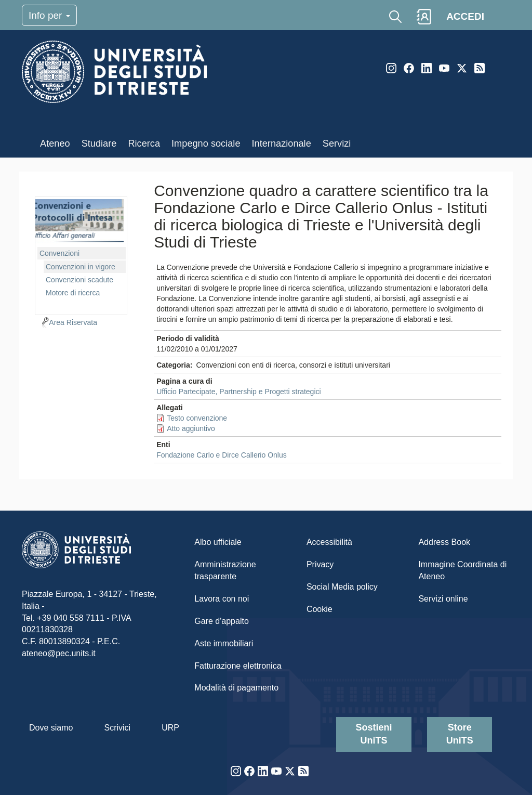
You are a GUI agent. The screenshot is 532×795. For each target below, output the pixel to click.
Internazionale (282, 144)
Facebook (409, 68)
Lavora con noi (222, 599)
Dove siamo (51, 728)
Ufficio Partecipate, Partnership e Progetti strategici (238, 392)
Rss (480, 68)
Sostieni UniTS (374, 734)
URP (170, 728)
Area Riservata (73, 322)
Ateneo (55, 144)
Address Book (444, 542)
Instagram (391, 68)
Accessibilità (329, 542)
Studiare (99, 144)
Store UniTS (460, 734)
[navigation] (81, 254)
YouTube (444, 68)
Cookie (320, 609)
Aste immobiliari (224, 643)
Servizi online (443, 599)
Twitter (462, 68)
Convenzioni (59, 253)
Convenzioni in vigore (81, 267)
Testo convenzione (197, 418)
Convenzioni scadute (79, 280)
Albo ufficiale (218, 542)
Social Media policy (342, 587)
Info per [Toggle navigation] (49, 15)
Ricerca (144, 144)
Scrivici (117, 728)
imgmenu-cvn (79, 221)
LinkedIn (427, 68)
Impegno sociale (206, 144)
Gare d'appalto (221, 621)
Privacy (320, 564)
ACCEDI (465, 16)
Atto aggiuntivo (191, 428)
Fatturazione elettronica (238, 666)
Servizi (337, 144)
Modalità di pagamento (236, 688)
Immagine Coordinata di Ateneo (462, 570)
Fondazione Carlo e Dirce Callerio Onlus (222, 455)
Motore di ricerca (73, 293)
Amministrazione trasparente (225, 570)
